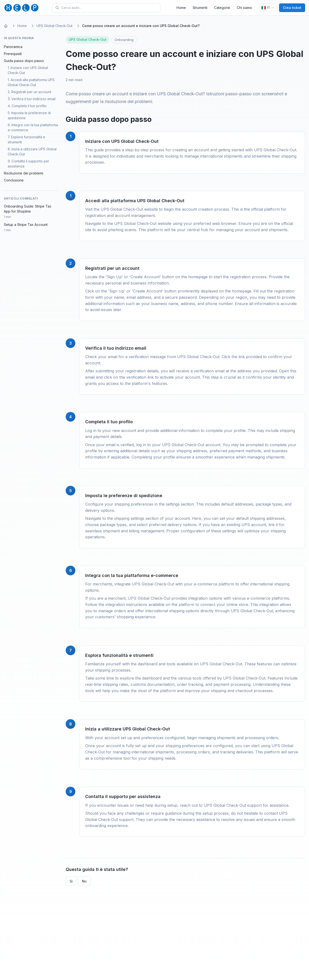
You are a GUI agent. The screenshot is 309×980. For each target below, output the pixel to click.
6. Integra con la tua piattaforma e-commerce (33, 127)
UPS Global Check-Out (54, 26)
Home (181, 8)
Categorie (222, 8)
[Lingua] (268, 8)
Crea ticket (292, 8)
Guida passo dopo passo (24, 61)
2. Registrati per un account (29, 92)
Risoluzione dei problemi (24, 173)
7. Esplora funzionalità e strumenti (26, 139)
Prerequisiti (13, 54)
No (84, 881)
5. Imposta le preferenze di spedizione (29, 115)
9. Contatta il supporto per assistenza (28, 164)
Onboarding (124, 40)
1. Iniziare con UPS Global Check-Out (28, 70)
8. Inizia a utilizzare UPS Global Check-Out (32, 152)
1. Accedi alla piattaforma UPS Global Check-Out (31, 82)
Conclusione (14, 180)
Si (71, 881)
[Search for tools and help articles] (110, 8)
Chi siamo (244, 8)
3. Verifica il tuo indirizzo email (32, 99)
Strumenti (200, 8)
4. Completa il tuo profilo (27, 106)
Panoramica (13, 47)
